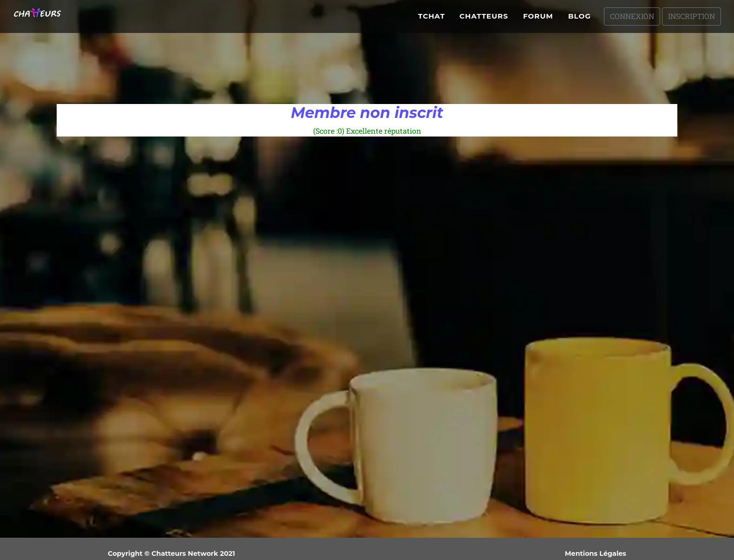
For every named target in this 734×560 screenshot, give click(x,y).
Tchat (432, 20)
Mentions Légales (596, 553)
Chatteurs (484, 20)
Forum (538, 20)
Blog (580, 20)
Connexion (632, 20)
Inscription (691, 20)
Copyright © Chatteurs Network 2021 (171, 553)
